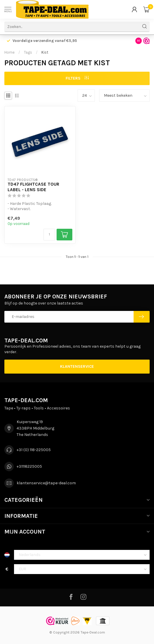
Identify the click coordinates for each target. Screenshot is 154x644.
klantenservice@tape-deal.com (46, 483)
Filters (77, 78)
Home (9, 52)
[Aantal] (49, 235)
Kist (45, 52)
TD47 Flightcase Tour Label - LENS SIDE (33, 187)
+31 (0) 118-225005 (34, 450)
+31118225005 (29, 466)
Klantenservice (77, 366)
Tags (28, 52)
